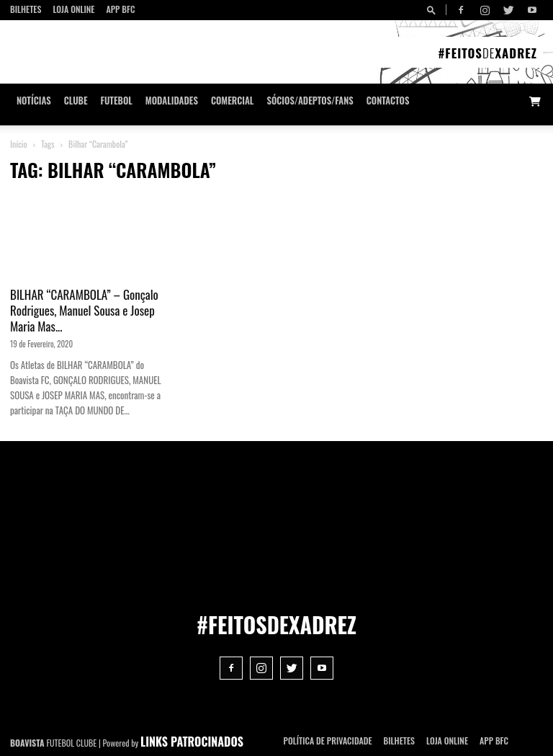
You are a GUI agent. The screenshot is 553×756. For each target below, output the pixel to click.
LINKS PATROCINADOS (192, 742)
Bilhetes (26, 9)
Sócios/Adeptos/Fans (310, 101)
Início (19, 144)
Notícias (34, 101)
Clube (76, 101)
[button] (433, 10)
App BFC (120, 9)
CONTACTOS (388, 101)
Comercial (233, 101)
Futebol (117, 101)
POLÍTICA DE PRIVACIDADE (328, 741)
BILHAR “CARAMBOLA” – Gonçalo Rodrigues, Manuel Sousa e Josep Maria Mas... (84, 310)
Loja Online (73, 9)
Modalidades (172, 101)
